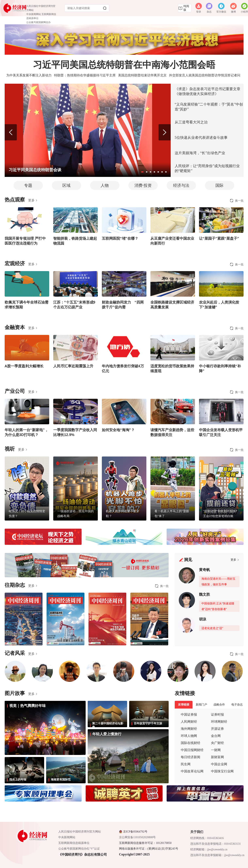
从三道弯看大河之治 (191, 122)
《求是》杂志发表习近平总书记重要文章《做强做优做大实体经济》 (208, 91)
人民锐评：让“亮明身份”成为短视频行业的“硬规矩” (207, 168)
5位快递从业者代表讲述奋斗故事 (201, 138)
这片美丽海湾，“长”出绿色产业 (200, 153)
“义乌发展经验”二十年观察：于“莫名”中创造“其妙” (209, 107)
